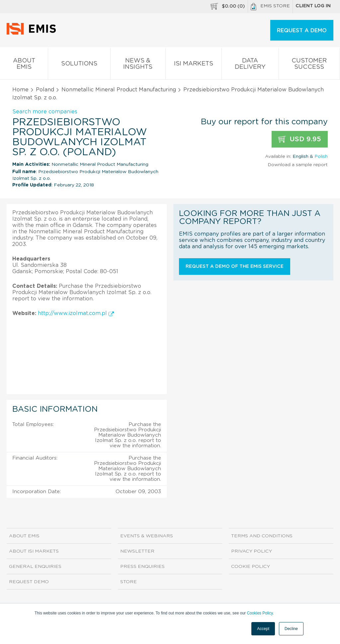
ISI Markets (194, 65)
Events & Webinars (147, 536)
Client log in (313, 6)
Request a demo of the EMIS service (235, 267)
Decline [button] (291, 629)
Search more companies (45, 112)
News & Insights (138, 65)
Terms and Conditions (262, 536)
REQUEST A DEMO (302, 31)
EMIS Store (270, 7)
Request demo (29, 582)
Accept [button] (263, 629)
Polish (321, 157)
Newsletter (137, 551)
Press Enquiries (142, 567)
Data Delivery (250, 65)
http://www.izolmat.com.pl (76, 313)
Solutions (79, 65)
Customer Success (309, 65)
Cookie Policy (251, 567)
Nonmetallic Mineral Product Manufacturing (119, 90)
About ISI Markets (34, 551)
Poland (45, 90)
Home (20, 90)
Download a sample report (298, 165)
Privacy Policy (252, 551)
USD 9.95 (300, 139)
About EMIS (24, 65)
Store (128, 582)
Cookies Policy (260, 613)
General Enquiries (35, 567)
